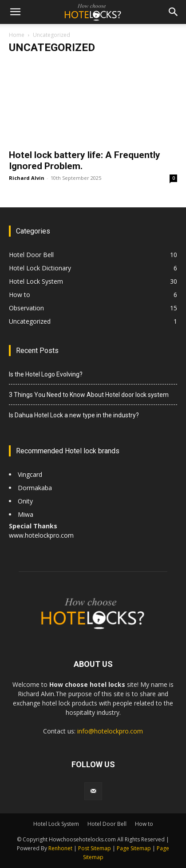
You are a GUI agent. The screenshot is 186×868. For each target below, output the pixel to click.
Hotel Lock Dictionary (40, 268)
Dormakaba (35, 488)
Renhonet (60, 848)
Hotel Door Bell (31, 255)
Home (17, 35)
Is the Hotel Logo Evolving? (46, 374)
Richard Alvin (27, 178)
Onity (25, 501)
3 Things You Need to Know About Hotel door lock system (89, 395)
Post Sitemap (95, 848)
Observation (26, 308)
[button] (15, 12)
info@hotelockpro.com (110, 731)
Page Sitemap (134, 848)
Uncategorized (30, 321)
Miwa (26, 514)
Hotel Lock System (36, 281)
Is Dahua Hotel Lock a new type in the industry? (74, 415)
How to (20, 295)
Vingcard (31, 474)
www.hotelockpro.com (41, 535)
